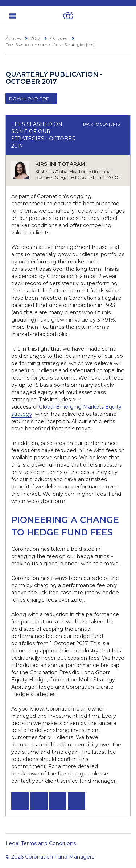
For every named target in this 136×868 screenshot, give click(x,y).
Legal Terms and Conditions (41, 843)
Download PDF (29, 99)
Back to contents (104, 124)
